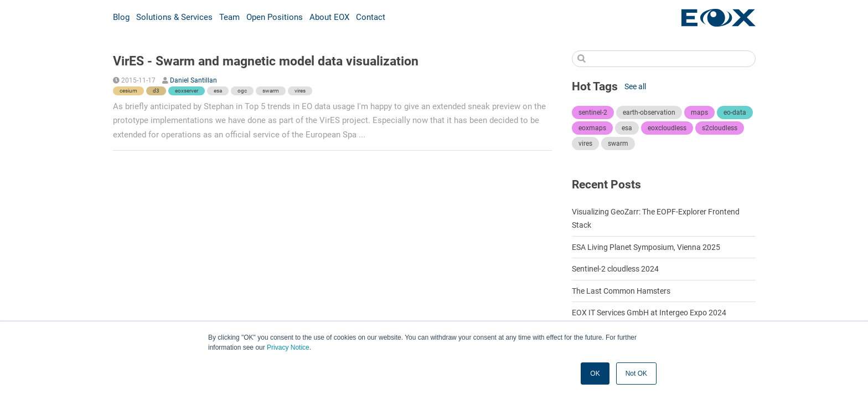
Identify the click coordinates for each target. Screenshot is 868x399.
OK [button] (595, 374)
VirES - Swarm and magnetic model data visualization (266, 61)
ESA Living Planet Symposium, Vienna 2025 (646, 247)
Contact (371, 17)
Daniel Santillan (193, 80)
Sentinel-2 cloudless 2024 (615, 269)
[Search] (664, 59)
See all (635, 86)
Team (229, 17)
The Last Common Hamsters (621, 291)
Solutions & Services (174, 17)
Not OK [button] (636, 374)
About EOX (329, 17)
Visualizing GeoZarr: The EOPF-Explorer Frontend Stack (656, 218)
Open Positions (275, 17)
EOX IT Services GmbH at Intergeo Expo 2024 (649, 313)
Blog (121, 17)
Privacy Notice (288, 347)
